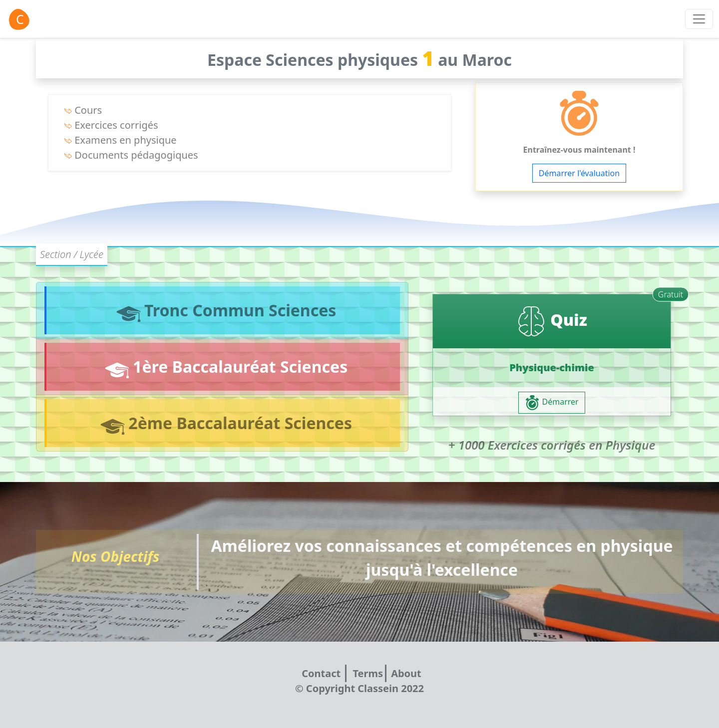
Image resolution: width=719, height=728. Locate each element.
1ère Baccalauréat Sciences (223, 367)
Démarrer (551, 403)
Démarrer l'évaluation (579, 173)
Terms (368, 673)
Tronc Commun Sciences (223, 311)
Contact (322, 673)
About (406, 673)
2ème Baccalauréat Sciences (223, 423)
